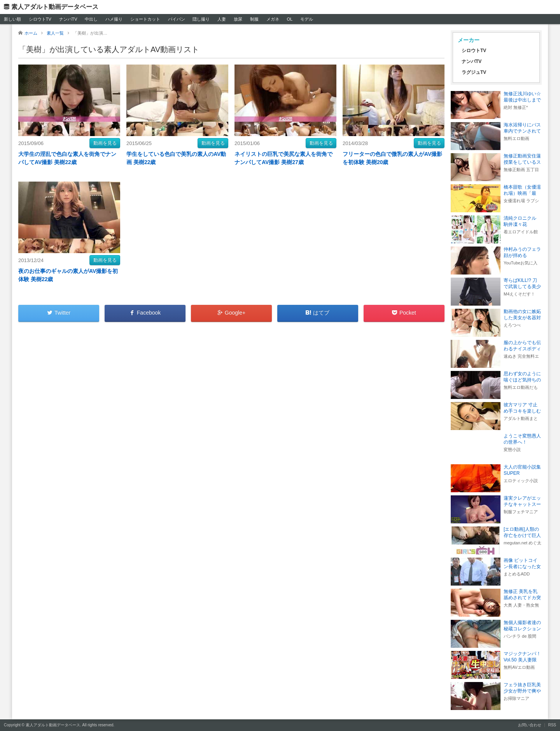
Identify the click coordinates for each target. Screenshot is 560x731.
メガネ (273, 19)
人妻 (222, 19)
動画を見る (105, 143)
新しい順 (12, 19)
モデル (307, 19)
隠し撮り (201, 19)
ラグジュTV (474, 72)
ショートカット (145, 19)
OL (290, 19)
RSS (552, 725)
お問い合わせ (530, 725)
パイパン (177, 19)
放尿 (238, 19)
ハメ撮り (114, 19)
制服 (254, 19)
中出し (91, 19)
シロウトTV (40, 19)
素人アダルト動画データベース (55, 7)
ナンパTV (68, 19)
